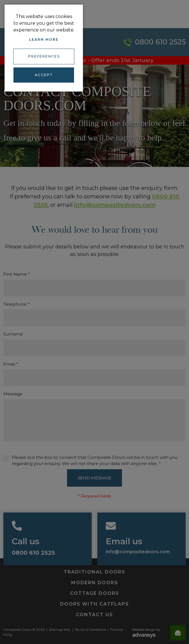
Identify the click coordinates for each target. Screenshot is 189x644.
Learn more (44, 39)
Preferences (44, 56)
